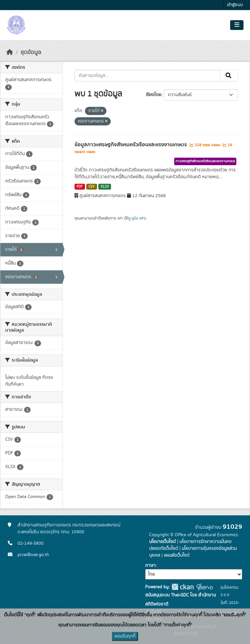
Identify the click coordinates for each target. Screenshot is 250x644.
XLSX (105, 187)
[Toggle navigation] (237, 25)
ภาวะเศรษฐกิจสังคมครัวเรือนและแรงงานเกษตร (205, 161)
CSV (92, 187)
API (120, 218)
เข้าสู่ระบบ (235, 5)
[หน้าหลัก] (10, 52)
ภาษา (150, 565)
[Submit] (229, 76)
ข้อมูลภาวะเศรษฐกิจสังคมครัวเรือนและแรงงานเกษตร (131, 145)
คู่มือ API (138, 218)
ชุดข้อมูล (31, 52)
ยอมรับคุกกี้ (125, 636)
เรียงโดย (153, 95)
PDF (80, 187)
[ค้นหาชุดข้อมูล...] (148, 76)
